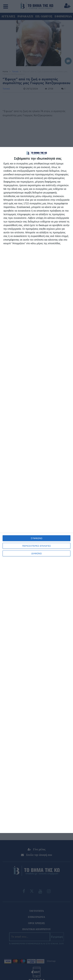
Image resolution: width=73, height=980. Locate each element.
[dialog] (36, 490)
